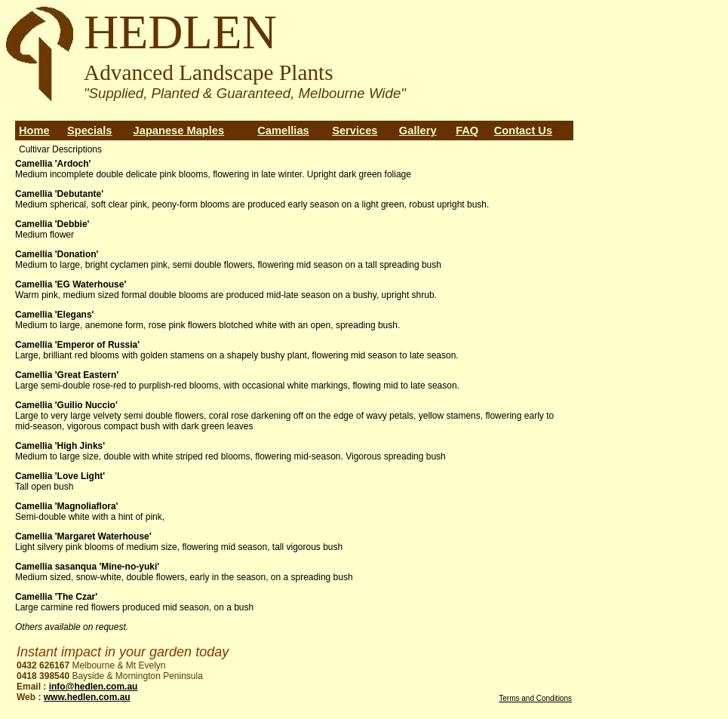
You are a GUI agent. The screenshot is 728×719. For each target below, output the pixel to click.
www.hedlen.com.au (87, 697)
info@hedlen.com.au (94, 687)
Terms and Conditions (535, 698)
